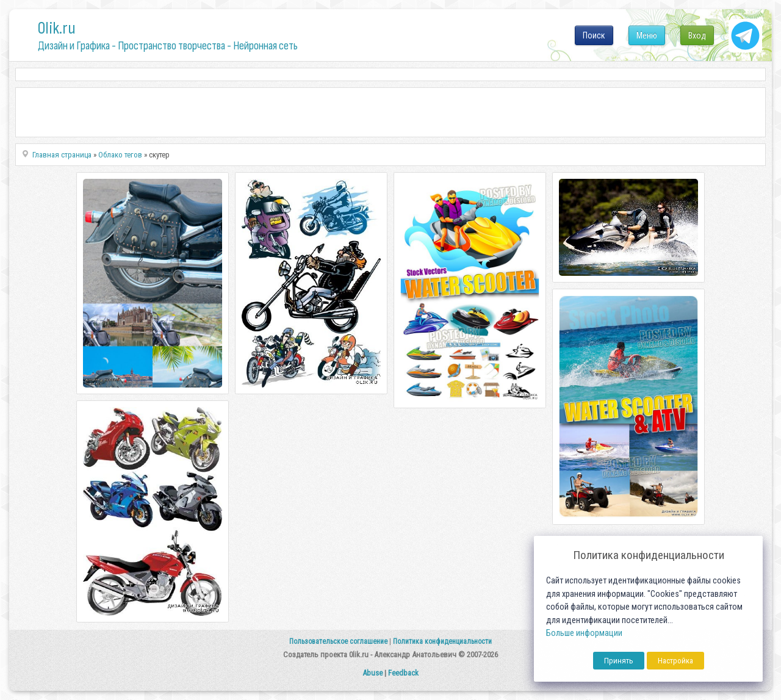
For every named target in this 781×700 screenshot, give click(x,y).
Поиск (594, 35)
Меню (647, 35)
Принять (619, 661)
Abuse (373, 673)
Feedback (403, 673)
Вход (697, 35)
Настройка (675, 661)
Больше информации (584, 633)
